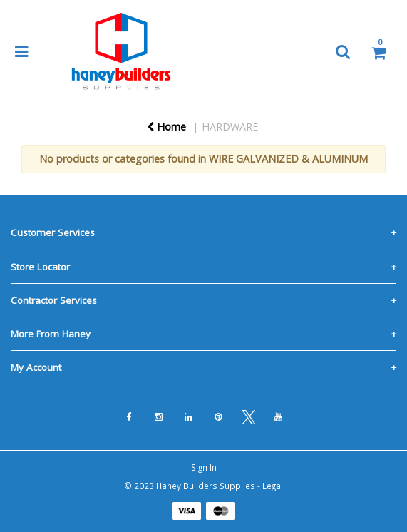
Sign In (204, 467)
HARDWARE (230, 127)
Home (166, 127)
